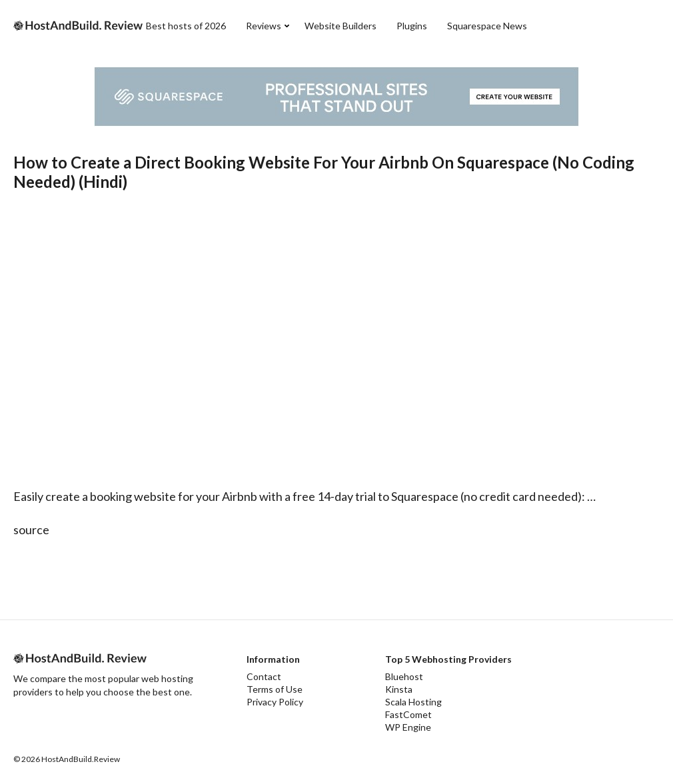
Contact (264, 676)
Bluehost (404, 676)
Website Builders (340, 26)
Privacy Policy (275, 702)
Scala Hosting (413, 702)
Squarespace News (487, 26)
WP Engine (408, 727)
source (31, 530)
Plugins (412, 26)
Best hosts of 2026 (186, 26)
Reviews (264, 26)
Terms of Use (275, 689)
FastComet (408, 714)
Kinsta (399, 689)
